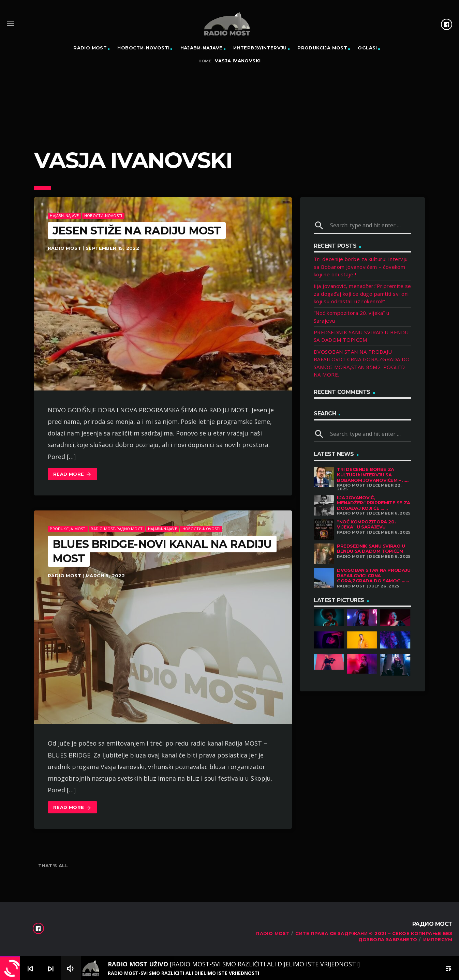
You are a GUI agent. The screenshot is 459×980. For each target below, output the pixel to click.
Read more (72, 474)
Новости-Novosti (143, 48)
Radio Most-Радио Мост (117, 529)
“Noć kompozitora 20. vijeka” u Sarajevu (366, 524)
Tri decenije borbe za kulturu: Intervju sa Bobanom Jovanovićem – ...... (373, 474)
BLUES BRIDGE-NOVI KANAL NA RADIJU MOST (162, 551)
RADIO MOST (90, 48)
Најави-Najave (202, 48)
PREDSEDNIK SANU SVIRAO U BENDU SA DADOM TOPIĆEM (371, 549)
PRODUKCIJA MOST (322, 48)
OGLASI (367, 48)
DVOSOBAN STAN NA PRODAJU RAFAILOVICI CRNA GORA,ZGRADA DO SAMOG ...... (374, 575)
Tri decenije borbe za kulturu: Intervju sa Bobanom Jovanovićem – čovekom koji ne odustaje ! (361, 267)
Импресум (438, 939)
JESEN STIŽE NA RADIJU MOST (137, 231)
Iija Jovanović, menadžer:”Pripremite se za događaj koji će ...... (374, 503)
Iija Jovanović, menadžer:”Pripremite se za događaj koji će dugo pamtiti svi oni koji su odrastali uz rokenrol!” (362, 294)
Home (205, 61)
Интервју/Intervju (260, 48)
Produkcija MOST (68, 529)
